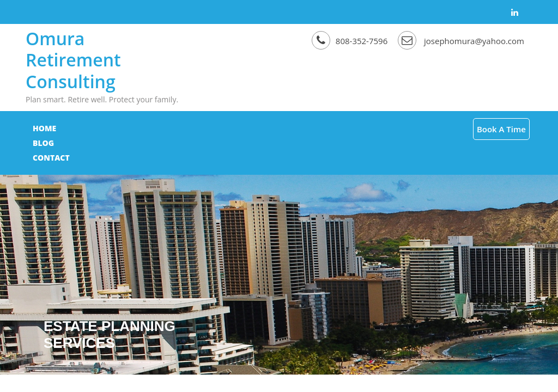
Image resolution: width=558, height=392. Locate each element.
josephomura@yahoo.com (461, 41)
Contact (129, 128)
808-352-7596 (351, 41)
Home (44, 128)
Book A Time (501, 129)
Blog (83, 128)
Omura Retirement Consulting (73, 60)
